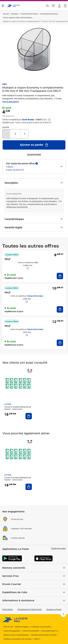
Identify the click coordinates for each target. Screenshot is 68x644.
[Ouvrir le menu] (3, 6)
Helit (4, 84)
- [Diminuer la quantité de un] (6, 134)
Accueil (6, 14)
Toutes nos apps (58, 548)
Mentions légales (22, 627)
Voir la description (11, 102)
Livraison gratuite (18, 538)
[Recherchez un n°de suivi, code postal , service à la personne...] (47, 6)
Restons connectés (34, 568)
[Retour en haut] (63, 614)
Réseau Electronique (35, 296)
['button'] (13, 6)
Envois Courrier (34, 584)
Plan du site (8, 627)
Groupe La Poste (54, 609)
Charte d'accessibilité (31, 631)
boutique (15, 14)
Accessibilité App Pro (49, 631)
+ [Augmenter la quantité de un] (25, 134)
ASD (36, 262)
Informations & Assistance (34, 601)
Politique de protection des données (17, 639)
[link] (15, 620)
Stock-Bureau (28, 120)
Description (34, 183)
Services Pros (34, 576)
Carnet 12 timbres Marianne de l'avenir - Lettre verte (18, 408)
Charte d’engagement (12, 631)
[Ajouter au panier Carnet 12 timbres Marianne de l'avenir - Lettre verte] (29, 416)
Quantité (6, 127)
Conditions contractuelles (41, 627)
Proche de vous (17, 519)
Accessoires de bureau (49, 14)
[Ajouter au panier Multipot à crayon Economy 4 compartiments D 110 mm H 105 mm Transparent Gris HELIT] (34, 145)
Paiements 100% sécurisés (21, 529)
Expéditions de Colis (34, 592)
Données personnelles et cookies (44, 635)
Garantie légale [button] (34, 154)
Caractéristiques (34, 219)
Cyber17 (37, 639)
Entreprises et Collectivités (30, 609)
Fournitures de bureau (29, 14)
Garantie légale (34, 227)
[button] (59, 6)
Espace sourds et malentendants (16, 635)
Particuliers (8, 609)
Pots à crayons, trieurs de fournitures (17, 17)
